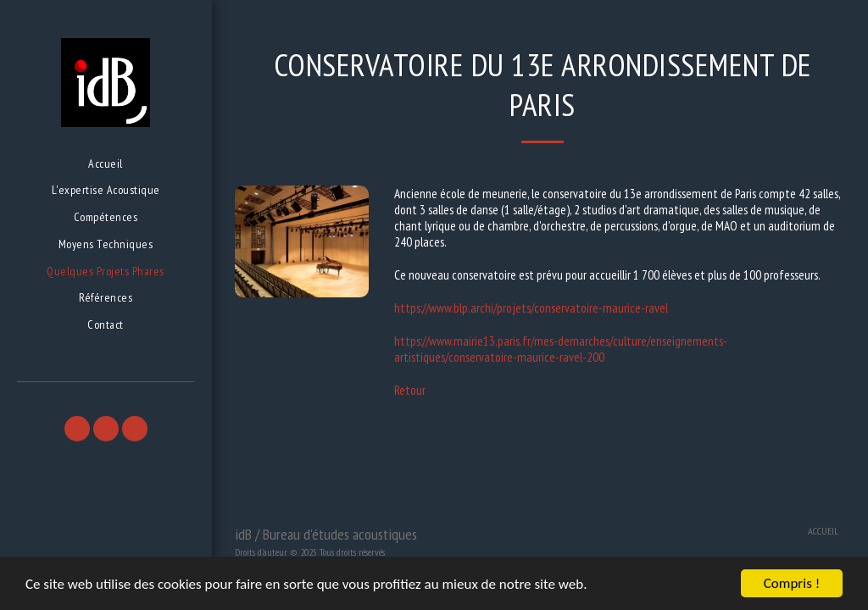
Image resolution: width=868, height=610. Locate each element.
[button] (77, 429)
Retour (410, 390)
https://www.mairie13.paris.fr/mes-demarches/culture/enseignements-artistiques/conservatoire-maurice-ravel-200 (561, 349)
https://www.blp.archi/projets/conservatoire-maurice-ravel (531, 308)
